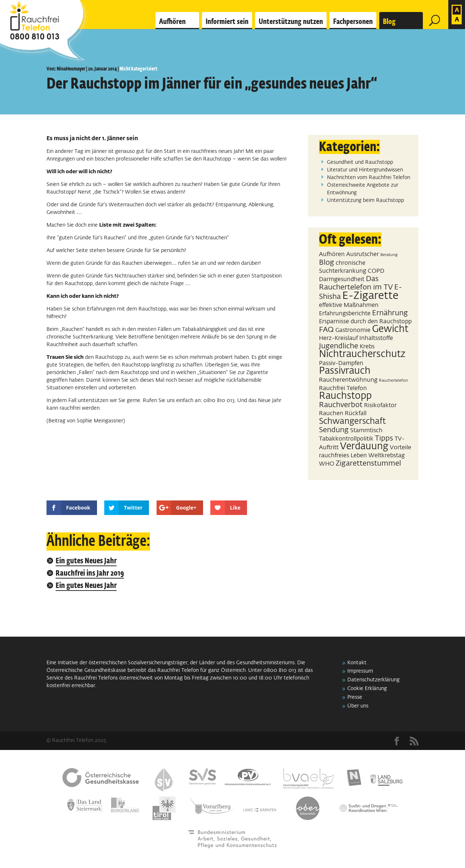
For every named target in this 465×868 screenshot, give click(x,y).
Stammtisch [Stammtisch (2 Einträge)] (366, 431)
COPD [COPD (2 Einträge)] (376, 271)
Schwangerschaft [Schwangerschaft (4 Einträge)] (352, 421)
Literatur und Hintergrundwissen (365, 170)
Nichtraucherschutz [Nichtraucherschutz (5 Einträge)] (362, 354)
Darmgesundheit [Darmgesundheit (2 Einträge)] (342, 279)
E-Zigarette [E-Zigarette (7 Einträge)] (370, 296)
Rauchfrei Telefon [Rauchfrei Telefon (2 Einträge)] (343, 388)
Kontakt (357, 663)
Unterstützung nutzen (291, 22)
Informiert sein (227, 22)
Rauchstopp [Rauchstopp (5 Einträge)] (345, 396)
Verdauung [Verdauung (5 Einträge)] (364, 447)
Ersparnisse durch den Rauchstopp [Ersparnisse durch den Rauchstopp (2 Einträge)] (365, 322)
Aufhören (172, 22)
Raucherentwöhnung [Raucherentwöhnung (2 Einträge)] (348, 380)
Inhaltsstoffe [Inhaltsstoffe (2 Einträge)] (376, 338)
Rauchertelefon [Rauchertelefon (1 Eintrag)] (393, 381)
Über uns (358, 706)
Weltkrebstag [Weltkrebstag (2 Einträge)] (387, 456)
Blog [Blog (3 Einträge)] (327, 263)
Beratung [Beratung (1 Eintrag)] (389, 255)
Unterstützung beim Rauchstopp (365, 200)
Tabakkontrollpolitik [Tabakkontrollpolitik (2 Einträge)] (346, 439)
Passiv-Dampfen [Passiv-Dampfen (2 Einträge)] (341, 363)
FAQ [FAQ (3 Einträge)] (326, 330)
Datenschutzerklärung (373, 680)
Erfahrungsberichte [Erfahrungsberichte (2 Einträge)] (345, 314)
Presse (355, 697)
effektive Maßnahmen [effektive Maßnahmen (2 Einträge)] (349, 305)
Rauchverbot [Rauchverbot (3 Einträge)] (341, 405)
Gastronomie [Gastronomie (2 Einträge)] (353, 330)
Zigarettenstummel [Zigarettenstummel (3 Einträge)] (368, 463)
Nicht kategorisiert (138, 69)
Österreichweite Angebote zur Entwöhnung (363, 189)
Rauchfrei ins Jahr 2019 (90, 574)
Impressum (360, 671)
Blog (389, 22)
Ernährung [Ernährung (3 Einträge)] (390, 313)
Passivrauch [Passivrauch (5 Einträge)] (345, 371)
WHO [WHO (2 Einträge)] (327, 464)
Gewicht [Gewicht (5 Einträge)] (390, 329)
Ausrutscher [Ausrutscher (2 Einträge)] (363, 254)
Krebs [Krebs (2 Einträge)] (367, 347)
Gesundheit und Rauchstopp (360, 162)
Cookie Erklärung (367, 689)
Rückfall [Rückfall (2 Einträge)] (356, 413)
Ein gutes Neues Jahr (86, 561)
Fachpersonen (353, 22)
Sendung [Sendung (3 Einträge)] (334, 430)
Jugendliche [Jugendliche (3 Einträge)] (339, 346)
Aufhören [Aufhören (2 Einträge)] (332, 254)
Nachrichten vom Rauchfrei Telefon (369, 178)
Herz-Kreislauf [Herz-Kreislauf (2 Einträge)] (338, 338)
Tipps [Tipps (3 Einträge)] (384, 438)
